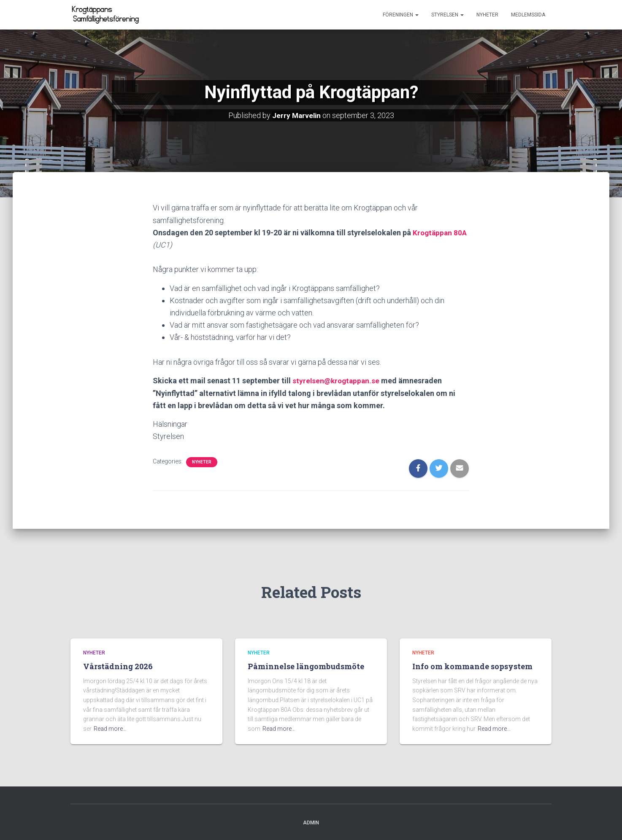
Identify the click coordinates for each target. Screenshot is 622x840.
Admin (311, 822)
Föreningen (401, 15)
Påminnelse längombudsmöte (306, 666)
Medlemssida (528, 15)
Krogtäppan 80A (441, 232)
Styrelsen (448, 15)
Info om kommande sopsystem (472, 666)
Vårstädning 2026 (118, 666)
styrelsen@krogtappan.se (337, 380)
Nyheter (487, 15)
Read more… (110, 728)
